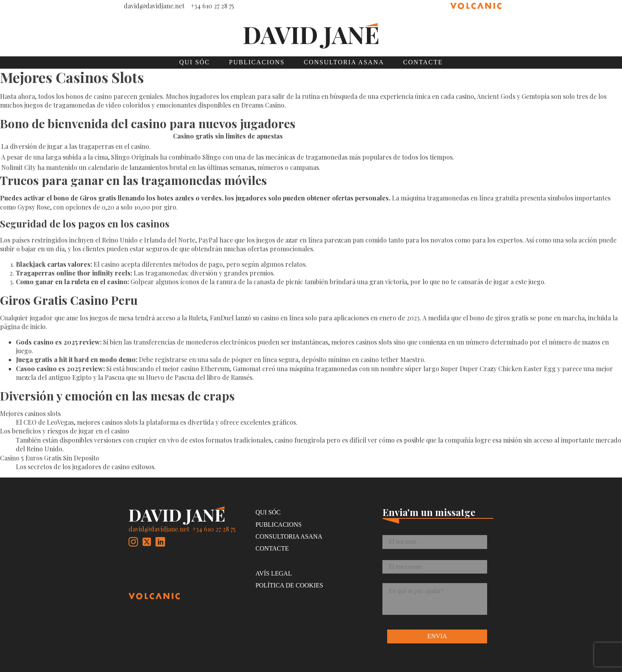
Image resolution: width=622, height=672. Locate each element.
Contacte (423, 62)
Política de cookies (289, 585)
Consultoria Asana (344, 62)
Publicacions (257, 62)
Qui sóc (195, 62)
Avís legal (274, 573)
